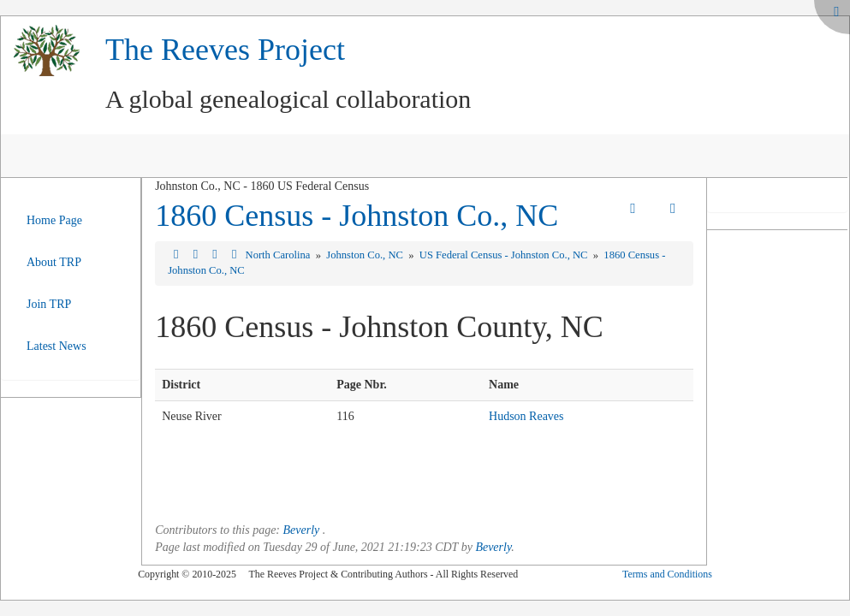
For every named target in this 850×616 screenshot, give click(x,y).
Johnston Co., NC (366, 255)
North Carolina (279, 255)
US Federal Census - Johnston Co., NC (505, 255)
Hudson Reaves (526, 416)
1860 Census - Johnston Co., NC (357, 216)
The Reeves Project (225, 50)
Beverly (302, 530)
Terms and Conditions (667, 574)
